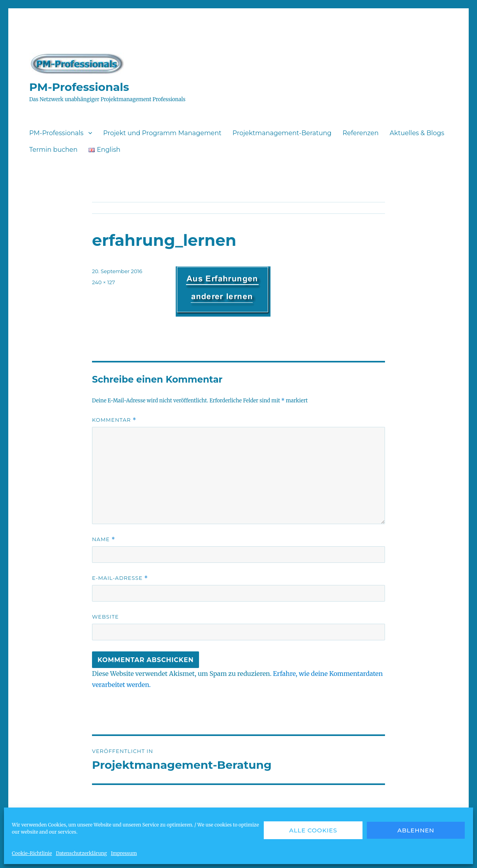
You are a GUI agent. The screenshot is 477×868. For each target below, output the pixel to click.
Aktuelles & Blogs (417, 133)
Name (104, 539)
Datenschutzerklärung (81, 853)
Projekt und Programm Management (162, 133)
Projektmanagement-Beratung (282, 133)
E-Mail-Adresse (120, 578)
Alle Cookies (313, 830)
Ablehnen (416, 830)
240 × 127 (103, 282)
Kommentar (114, 420)
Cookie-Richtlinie (32, 853)
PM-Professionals (79, 87)
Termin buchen (53, 150)
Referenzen (360, 133)
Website (105, 617)
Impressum (124, 853)
